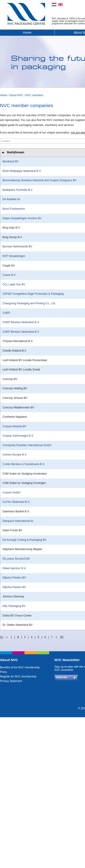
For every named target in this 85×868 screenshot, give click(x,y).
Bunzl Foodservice (14, 209)
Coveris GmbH (11, 493)
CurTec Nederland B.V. (16, 502)
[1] (1, 637)
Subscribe (62, 677)
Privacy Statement (11, 681)
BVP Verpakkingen (14, 256)
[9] (62, 637)
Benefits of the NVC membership (20, 667)
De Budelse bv (11, 199)
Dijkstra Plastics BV (14, 578)
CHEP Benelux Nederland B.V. (21, 322)
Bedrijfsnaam (16, 152)
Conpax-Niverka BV (14, 426)
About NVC (16, 95)
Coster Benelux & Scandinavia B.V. (24, 464)
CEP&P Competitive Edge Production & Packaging (33, 294)
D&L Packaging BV (14, 606)
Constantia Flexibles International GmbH (27, 445)
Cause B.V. (9, 275)
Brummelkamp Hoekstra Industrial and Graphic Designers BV (39, 180)
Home (27, 33)
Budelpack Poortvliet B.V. (18, 190)
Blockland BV (11, 161)
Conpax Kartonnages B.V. (18, 436)
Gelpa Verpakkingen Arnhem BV (22, 218)
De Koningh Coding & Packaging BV (24, 540)
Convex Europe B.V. (15, 455)
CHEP (6, 313)
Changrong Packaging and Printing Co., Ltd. (29, 303)
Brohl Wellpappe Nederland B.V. (22, 171)
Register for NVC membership (18, 677)
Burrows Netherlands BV (17, 247)
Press (4, 672)
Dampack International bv (18, 521)
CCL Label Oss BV (14, 284)
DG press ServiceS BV (16, 559)
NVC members (34, 95)
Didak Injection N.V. (14, 568)
